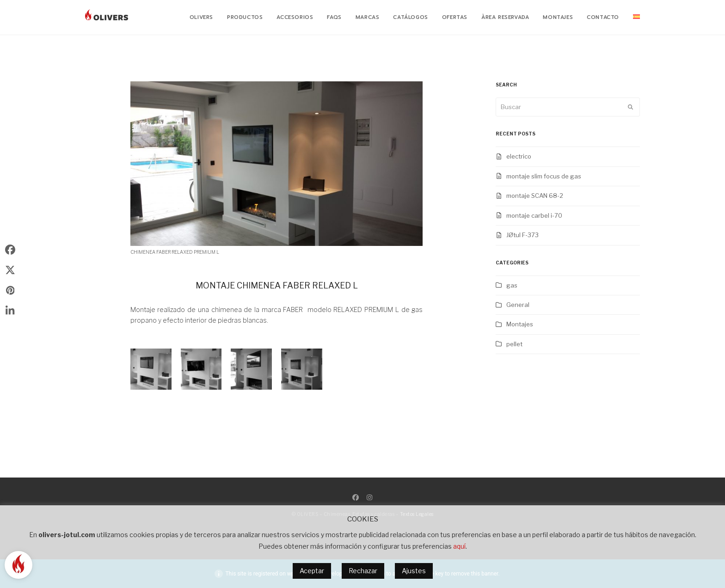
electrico (519, 156)
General (518, 305)
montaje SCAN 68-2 (535, 196)
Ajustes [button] (414, 571)
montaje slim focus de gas (544, 176)
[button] (10, 249)
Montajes (520, 324)
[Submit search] (630, 107)
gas (512, 285)
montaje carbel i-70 (534, 215)
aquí (459, 546)
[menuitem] (636, 18)
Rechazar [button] (363, 571)
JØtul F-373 (522, 235)
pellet (514, 344)
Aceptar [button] (312, 571)
